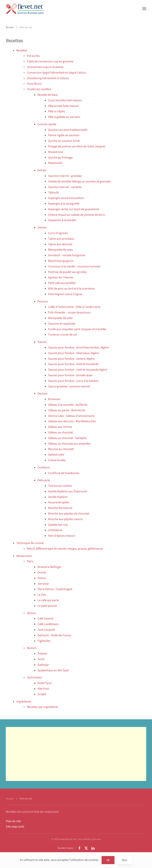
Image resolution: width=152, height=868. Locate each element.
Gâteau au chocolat (61, 432)
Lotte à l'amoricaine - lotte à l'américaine (74, 307)
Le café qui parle (48, 600)
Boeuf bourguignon (61, 261)
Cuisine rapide (47, 124)
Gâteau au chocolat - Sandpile (67, 438)
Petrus (42, 578)
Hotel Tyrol (45, 683)
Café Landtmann (48, 624)
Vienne (31, 613)
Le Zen (42, 595)
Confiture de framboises (64, 473)
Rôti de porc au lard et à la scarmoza (71, 289)
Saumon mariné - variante (65, 187)
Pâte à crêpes (57, 111)
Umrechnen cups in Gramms (45, 67)
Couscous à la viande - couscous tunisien (74, 266)
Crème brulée (57, 460)
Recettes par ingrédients (43, 707)
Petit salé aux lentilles (62, 283)
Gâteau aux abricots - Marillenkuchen (72, 421)
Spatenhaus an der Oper (53, 670)
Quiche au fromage (60, 158)
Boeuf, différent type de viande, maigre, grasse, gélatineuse (65, 549)
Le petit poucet (47, 606)
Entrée (42, 170)
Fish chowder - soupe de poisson (69, 312)
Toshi (41, 659)
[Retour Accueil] (25, 9)
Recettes (22, 50)
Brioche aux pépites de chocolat (69, 514)
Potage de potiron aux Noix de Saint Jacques (77, 146)
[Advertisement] (76, 754)
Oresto (42, 573)
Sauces (42, 342)
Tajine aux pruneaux (61, 239)
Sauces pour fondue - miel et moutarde (73, 364)
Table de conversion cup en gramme (50, 61)
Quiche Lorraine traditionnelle (68, 130)
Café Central (45, 619)
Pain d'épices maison (62, 536)
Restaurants (24, 556)
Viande (42, 227)
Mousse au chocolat (61, 449)
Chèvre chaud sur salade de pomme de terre (76, 215)
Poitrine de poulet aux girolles (67, 272)
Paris (30, 561)
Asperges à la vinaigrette (64, 204)
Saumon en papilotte (62, 324)
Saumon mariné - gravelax (65, 176)
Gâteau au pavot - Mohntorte (67, 410)
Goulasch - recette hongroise (67, 255)
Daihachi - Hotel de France (54, 635)
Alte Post (43, 689)
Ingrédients (24, 702)
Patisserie (44, 480)
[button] (144, 9)
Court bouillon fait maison (65, 100)
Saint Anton (35, 677)
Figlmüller (44, 641)
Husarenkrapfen (59, 502)
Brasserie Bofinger (49, 567)
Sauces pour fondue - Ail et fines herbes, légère (78, 348)
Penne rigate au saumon (64, 135)
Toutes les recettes (39, 89)
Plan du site (13, 821)
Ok (108, 860)
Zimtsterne (55, 530)
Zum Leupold (46, 630)
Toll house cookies (60, 486)
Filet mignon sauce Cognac (65, 294)
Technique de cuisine (30, 543)
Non (124, 860)
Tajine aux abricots (60, 244)
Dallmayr (43, 665)
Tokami (42, 654)
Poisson (43, 301)
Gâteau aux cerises (60, 427)
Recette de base (48, 95)
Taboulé (53, 192)
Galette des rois (58, 525)
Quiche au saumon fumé (64, 141)
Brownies (54, 399)
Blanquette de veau (61, 250)
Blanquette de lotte (60, 318)
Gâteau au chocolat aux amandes (69, 444)
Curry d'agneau (58, 233)
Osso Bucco (34, 84)
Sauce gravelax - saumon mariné (69, 386)
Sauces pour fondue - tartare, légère (71, 359)
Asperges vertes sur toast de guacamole (74, 209)
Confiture (44, 468)
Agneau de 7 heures (61, 277)
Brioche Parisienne (60, 508)
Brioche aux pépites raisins (65, 519)
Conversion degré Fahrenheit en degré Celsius (57, 73)
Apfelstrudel (56, 455)
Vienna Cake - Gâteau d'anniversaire (71, 416)
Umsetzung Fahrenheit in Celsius (48, 78)
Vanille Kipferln (58, 497)
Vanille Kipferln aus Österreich (68, 491)
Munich (32, 648)
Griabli (42, 694)
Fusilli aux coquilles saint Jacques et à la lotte (77, 329)
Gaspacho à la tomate (62, 220)
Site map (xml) (15, 827)
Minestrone (56, 152)
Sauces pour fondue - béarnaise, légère (73, 353)
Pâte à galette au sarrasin (64, 117)
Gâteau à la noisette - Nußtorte (68, 405)
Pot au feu (33, 56)
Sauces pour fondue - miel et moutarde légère (78, 370)
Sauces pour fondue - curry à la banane (73, 381)
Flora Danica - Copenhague (55, 589)
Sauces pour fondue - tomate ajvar (70, 375)
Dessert (42, 394)
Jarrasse (43, 584)
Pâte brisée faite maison (63, 106)
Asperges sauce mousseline (66, 198)
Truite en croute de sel (62, 335)
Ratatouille (55, 163)
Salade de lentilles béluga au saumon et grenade (79, 181)
